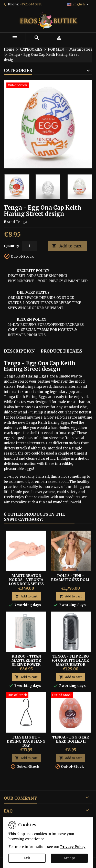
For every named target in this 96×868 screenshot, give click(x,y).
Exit (27, 858)
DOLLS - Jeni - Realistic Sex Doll (71, 578)
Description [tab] (19, 351)
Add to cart (67, 246)
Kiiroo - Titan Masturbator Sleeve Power (26, 660)
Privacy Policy (73, 847)
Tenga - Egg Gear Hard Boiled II (71, 739)
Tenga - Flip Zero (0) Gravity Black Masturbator (71, 660)
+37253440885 (31, 4)
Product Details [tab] (61, 351)
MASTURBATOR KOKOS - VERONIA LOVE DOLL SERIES (26, 580)
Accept (69, 858)
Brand (9, 222)
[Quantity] (29, 246)
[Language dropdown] (79, 4)
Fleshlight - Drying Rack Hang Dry (26, 741)
